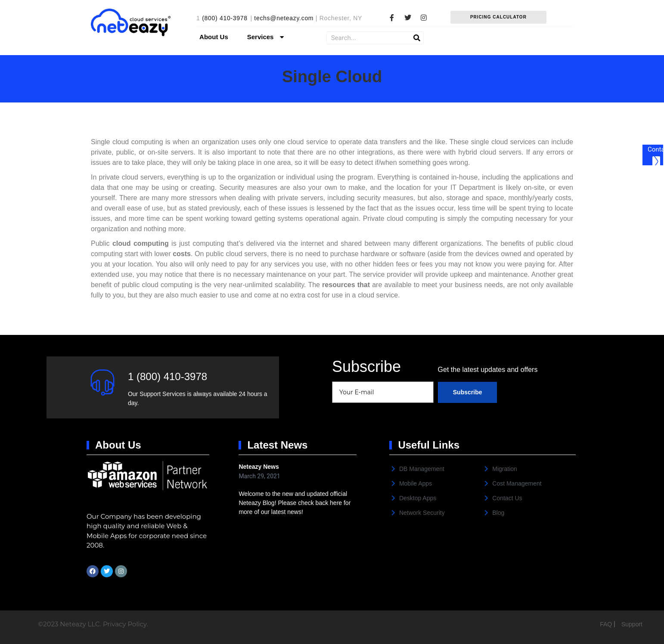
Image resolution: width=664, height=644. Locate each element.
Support (632, 624)
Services (267, 37)
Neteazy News (259, 467)
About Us (214, 37)
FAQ (607, 624)
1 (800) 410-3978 (168, 376)
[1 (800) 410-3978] (102, 382)
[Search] (417, 38)
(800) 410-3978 (225, 18)
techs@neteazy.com (284, 18)
